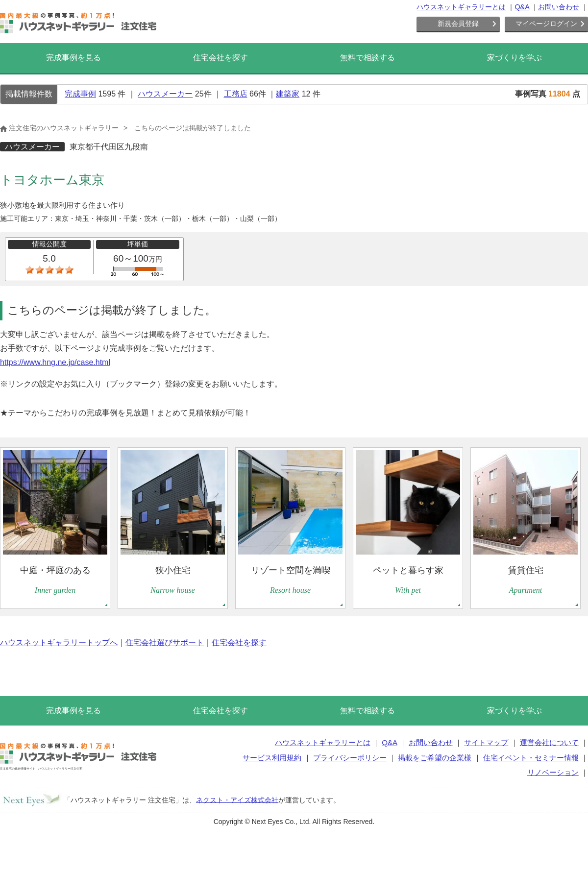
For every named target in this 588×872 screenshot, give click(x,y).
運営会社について (549, 742)
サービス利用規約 (272, 758)
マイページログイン (546, 24)
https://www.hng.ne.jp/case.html (55, 362)
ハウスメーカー (165, 94)
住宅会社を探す (220, 58)
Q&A (522, 7)
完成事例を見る (73, 58)
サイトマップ (486, 742)
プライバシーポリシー (350, 758)
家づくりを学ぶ (514, 58)
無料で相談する (367, 58)
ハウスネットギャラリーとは (461, 7)
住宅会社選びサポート (165, 642)
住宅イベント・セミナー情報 (531, 758)
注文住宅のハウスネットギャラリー (59, 128)
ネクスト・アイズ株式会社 (237, 799)
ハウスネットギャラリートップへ (59, 642)
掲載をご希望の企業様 (435, 758)
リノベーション (553, 772)
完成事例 (80, 94)
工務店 (236, 94)
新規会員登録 (458, 24)
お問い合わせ (559, 7)
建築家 (288, 94)
